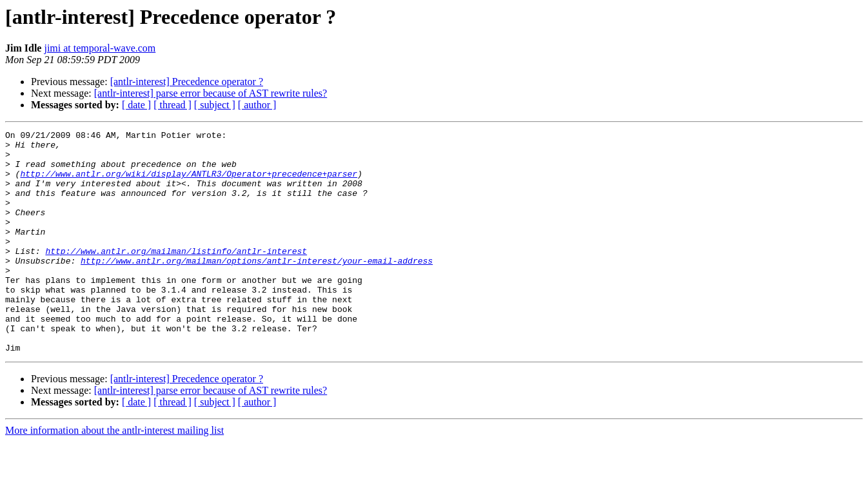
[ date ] (136, 105)
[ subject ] (215, 105)
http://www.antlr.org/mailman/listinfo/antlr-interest (176, 276)
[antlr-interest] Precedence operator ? (187, 82)
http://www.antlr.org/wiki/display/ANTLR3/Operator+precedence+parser (189, 183)
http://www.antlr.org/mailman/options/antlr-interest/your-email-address (257, 287)
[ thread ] (173, 105)
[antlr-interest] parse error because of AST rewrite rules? (211, 93)
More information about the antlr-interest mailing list (114, 475)
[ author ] (257, 105)
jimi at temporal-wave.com (100, 48)
